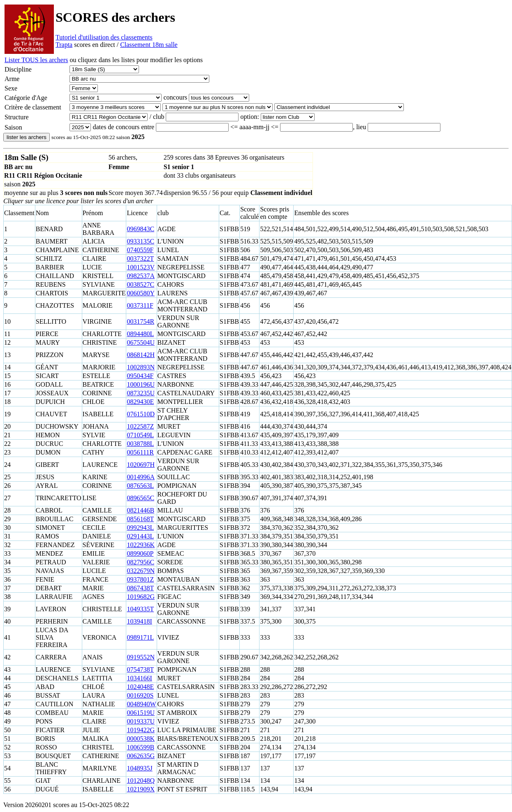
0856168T (140, 519)
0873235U (141, 393)
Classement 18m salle (149, 45)
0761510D (141, 414)
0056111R (140, 452)
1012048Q (141, 781)
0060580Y (141, 293)
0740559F (140, 250)
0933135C (140, 241)
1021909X (141, 789)
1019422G (141, 730)
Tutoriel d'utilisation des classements (104, 37)
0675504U (141, 342)
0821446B (140, 510)
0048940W (141, 704)
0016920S (140, 695)
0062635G (141, 756)
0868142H (141, 355)
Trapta (64, 45)
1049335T (140, 609)
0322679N (141, 571)
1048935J (139, 768)
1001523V (141, 267)
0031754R (140, 321)
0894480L (140, 334)
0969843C (140, 229)
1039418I (139, 621)
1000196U (141, 384)
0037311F (140, 305)
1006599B (140, 747)
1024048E (140, 687)
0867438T (140, 588)
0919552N (141, 657)
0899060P (140, 553)
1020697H (141, 465)
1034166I (139, 678)
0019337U (141, 721)
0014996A (141, 477)
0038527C (140, 284)
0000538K (141, 739)
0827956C (140, 562)
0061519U (141, 713)
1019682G (141, 597)
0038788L (140, 444)
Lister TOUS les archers (36, 60)
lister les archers (27, 137)
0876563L (140, 486)
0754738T (140, 669)
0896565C (140, 498)
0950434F (140, 376)
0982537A (141, 276)
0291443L (140, 536)
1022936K (141, 545)
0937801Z (140, 579)
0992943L (140, 528)
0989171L (140, 637)
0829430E (140, 402)
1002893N (141, 367)
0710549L (140, 435)
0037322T (140, 259)
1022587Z (140, 426)
